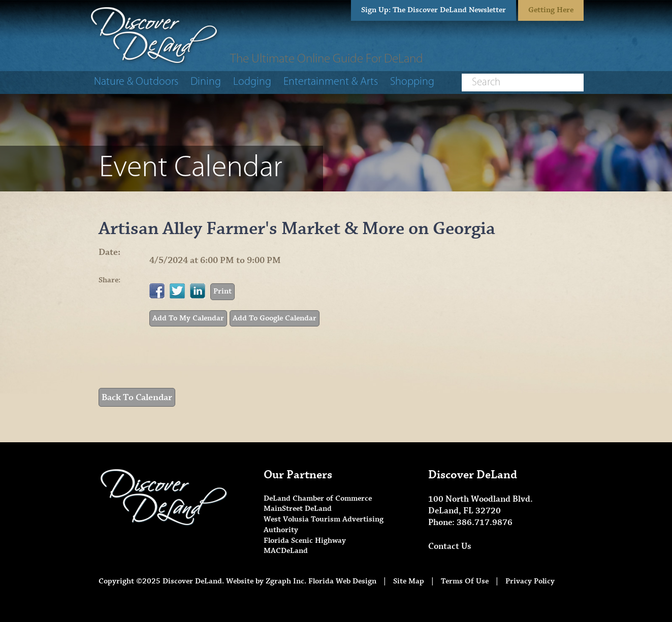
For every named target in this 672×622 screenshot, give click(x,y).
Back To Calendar (137, 397)
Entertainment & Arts (331, 82)
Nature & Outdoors (136, 82)
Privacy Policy (530, 581)
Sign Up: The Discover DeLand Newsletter (434, 10)
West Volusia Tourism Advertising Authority (324, 525)
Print (222, 291)
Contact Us (450, 546)
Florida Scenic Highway (305, 541)
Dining (206, 82)
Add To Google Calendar (275, 318)
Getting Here (551, 10)
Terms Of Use (465, 581)
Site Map (409, 581)
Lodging (252, 82)
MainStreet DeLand (298, 509)
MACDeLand (286, 551)
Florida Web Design (342, 581)
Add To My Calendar (188, 318)
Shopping (412, 82)
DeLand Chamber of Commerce (318, 498)
